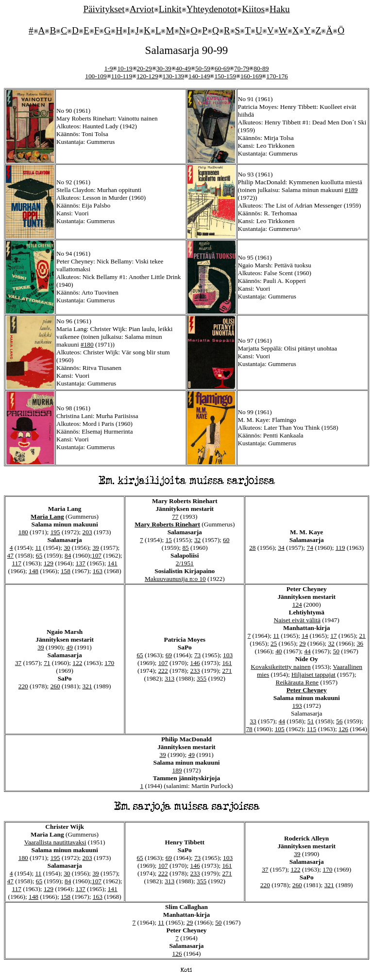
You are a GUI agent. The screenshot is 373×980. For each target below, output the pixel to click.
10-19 (125, 68)
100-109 (96, 76)
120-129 (147, 76)
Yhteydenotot (212, 9)
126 (343, 729)
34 (281, 548)
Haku (280, 9)
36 (360, 643)
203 (87, 532)
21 (362, 636)
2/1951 (185, 563)
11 (38, 548)
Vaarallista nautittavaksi (55, 842)
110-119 (122, 76)
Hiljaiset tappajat (314, 674)
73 (197, 655)
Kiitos (253, 9)
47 (10, 555)
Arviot (142, 9)
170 (109, 663)
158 (66, 571)
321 (87, 686)
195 (55, 532)
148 (34, 571)
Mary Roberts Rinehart (167, 524)
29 (302, 643)
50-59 (203, 68)
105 (280, 729)
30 (67, 548)
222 (163, 671)
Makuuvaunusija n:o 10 (175, 579)
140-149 (199, 76)
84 (68, 555)
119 (340, 548)
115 (312, 729)
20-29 (144, 68)
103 (228, 655)
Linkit (170, 9)
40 (279, 651)
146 (195, 663)
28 (252, 548)
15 (169, 540)
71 (47, 663)
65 (39, 555)
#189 (351, 190)
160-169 (251, 76)
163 (98, 571)
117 (17, 563)
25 (274, 643)
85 (185, 548)
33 (253, 721)
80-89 (261, 68)
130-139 (173, 76)
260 (55, 686)
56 (339, 721)
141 (113, 563)
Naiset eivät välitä (297, 620)
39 (95, 548)
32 (197, 540)
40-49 (183, 68)
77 (175, 516)
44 (307, 651)
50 (336, 651)
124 (297, 604)
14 (305, 636)
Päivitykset (104, 9)
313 (170, 678)
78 (249, 729)
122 (77, 663)
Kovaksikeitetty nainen (280, 667)
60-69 (222, 68)
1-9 (109, 68)
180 (23, 532)
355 (202, 678)
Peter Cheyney (307, 690)
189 (177, 770)
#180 (87, 344)
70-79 (242, 68)
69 (169, 655)
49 (70, 647)
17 (333, 636)
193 (297, 706)
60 (226, 540)
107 (97, 555)
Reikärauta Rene (297, 682)
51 (311, 721)
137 (81, 563)
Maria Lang (47, 516)
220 (23, 686)
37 (18, 663)
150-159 (225, 76)
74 (310, 548)
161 (227, 663)
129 (49, 563)
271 (227, 671)
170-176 (277, 76)
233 (195, 671)
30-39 (164, 68)
